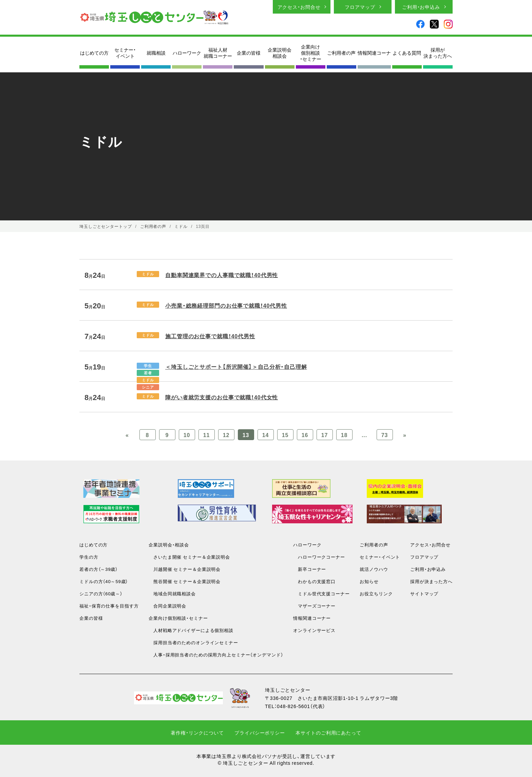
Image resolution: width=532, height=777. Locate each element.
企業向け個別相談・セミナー (311, 53)
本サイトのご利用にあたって (328, 733)
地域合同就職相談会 (172, 593)
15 (285, 435)
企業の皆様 (249, 53)
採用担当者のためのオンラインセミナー (193, 642)
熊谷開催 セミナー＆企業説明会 (185, 581)
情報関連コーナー (312, 618)
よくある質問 (407, 53)
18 (344, 435)
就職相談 (156, 53)
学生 (148, 366)
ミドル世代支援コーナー (321, 593)
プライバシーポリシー (260, 733)
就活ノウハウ (374, 569)
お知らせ (369, 581)
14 (266, 435)
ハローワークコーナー (319, 557)
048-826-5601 (293, 706)
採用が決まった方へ (438, 53)
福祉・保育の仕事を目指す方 (109, 606)
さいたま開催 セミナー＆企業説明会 (189, 557)
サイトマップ (424, 593)
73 (385, 435)
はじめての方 (94, 53)
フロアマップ (360, 7)
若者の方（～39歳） (99, 569)
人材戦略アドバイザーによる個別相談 (191, 630)
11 (207, 435)
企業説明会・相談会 (169, 545)
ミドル (148, 274)
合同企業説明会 (167, 606)
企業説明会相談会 (280, 53)
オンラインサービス (314, 630)
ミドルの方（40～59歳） (104, 581)
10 (187, 435)
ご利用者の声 (341, 53)
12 (226, 435)
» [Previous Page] (405, 435)
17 (325, 435)
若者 (148, 373)
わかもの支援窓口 (314, 581)
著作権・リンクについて (197, 733)
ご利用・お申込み (421, 7)
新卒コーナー (310, 569)
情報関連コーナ (374, 53)
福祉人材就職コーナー (218, 53)
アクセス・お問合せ (299, 7)
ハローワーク (187, 53)
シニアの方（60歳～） (101, 593)
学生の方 (89, 557)
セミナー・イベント (125, 53)
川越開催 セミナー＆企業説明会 (185, 569)
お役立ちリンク (376, 593)
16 (305, 435)
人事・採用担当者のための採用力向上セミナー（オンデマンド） (216, 655)
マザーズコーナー (314, 606)
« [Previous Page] (127, 435)
